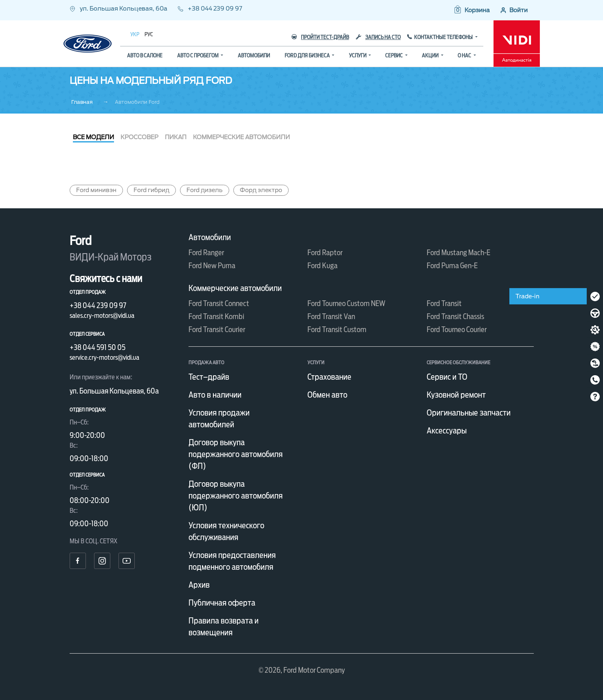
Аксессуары (447, 431)
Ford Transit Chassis (455, 316)
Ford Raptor (325, 253)
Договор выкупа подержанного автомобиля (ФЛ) (236, 454)
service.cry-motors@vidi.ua (104, 358)
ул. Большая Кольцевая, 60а (119, 9)
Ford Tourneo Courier (457, 329)
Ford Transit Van (331, 316)
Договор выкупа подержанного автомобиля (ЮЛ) (236, 496)
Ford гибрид (151, 190)
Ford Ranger (206, 253)
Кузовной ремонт (456, 395)
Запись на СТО (378, 37)
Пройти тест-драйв (320, 37)
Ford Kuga (322, 266)
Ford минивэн (96, 190)
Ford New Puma (212, 266)
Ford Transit (444, 303)
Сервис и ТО (447, 377)
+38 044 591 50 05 (98, 347)
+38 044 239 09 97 (210, 9)
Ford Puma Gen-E (452, 266)
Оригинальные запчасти (469, 413)
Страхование (329, 377)
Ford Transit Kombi (216, 316)
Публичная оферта (222, 603)
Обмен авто (327, 395)
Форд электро (261, 190)
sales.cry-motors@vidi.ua (102, 316)
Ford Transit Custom (337, 329)
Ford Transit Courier (217, 329)
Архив (199, 585)
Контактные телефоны (444, 37)
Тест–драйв (209, 377)
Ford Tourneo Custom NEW (346, 303)
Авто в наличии (215, 395)
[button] (471, 10)
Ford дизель (205, 190)
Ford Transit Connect (219, 303)
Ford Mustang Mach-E (458, 253)
